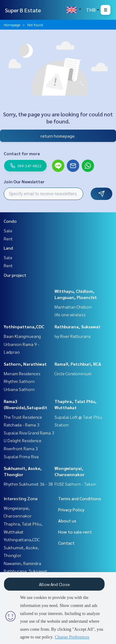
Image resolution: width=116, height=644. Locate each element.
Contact (66, 543)
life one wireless (70, 314)
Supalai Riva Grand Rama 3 (29, 433)
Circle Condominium (73, 373)
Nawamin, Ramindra (22, 563)
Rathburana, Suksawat (77, 326)
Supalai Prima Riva (21, 456)
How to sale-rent (75, 532)
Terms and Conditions (80, 498)
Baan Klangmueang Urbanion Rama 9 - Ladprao (22, 344)
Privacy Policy (71, 509)
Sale (8, 231)
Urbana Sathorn (19, 389)
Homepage (12, 25)
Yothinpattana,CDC (24, 326)
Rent (8, 239)
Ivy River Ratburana (73, 336)
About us (67, 521)
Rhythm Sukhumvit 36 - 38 (28, 484)
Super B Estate (23, 10)
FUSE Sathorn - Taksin (75, 484)
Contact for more (22, 153)
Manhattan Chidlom (73, 307)
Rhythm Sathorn (19, 381)
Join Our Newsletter (24, 181)
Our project (15, 275)
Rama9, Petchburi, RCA (78, 364)
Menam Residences (22, 373)
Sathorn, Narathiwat (25, 364)
